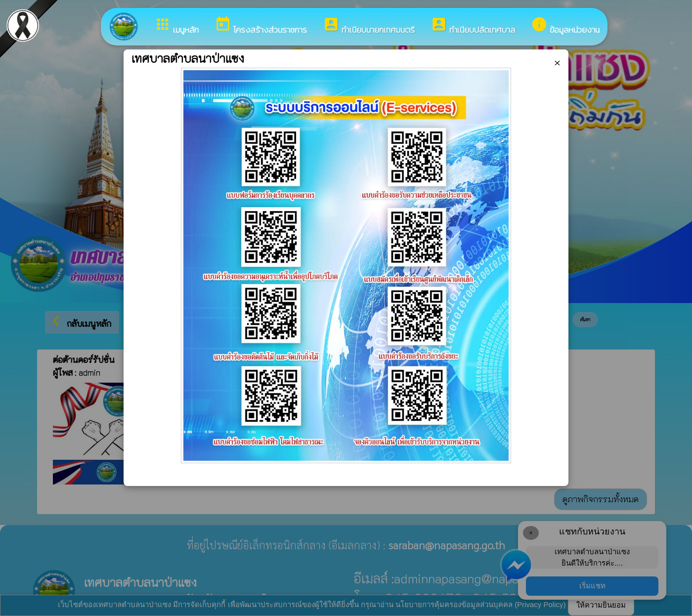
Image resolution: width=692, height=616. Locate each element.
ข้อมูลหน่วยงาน (565, 26)
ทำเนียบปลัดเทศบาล (473, 26)
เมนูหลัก (176, 26)
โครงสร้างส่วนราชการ (261, 26)
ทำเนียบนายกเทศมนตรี (369, 26)
